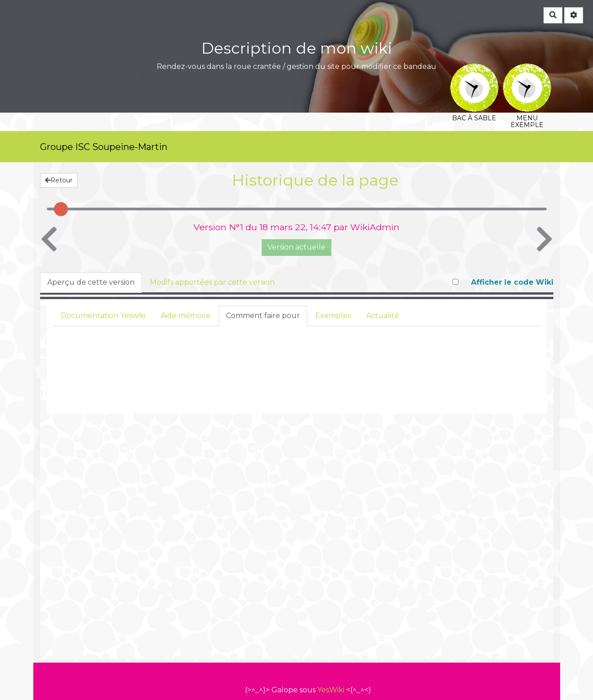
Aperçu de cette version (91, 282)
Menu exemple (527, 70)
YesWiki (331, 690)
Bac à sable (474, 70)
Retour (59, 180)
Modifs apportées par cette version (212, 282)
